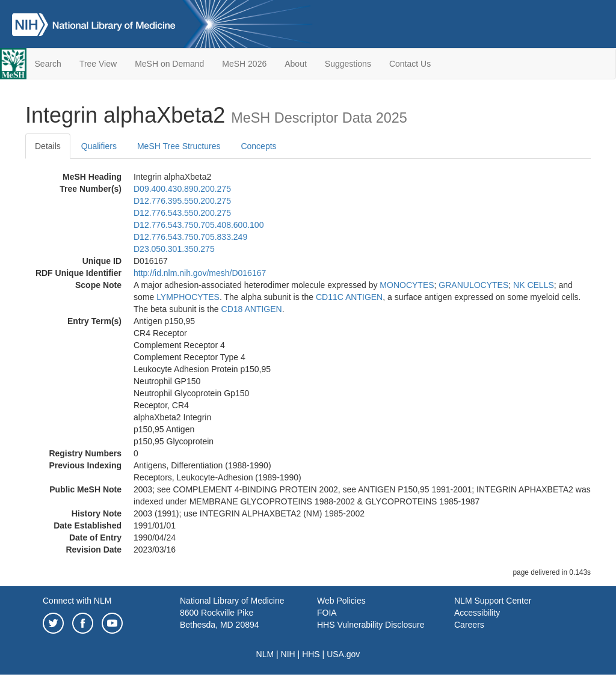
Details (48, 146)
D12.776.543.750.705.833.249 (190, 237)
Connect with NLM (77, 601)
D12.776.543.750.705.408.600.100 (199, 225)
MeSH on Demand (169, 64)
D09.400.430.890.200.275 (182, 189)
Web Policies (341, 601)
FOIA (327, 613)
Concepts (258, 146)
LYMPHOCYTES (188, 297)
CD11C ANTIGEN (349, 297)
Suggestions (348, 64)
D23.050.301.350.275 (174, 249)
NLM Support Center (493, 601)
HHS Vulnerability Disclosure (371, 625)
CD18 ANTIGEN (252, 309)
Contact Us (410, 64)
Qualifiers (99, 146)
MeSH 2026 (244, 64)
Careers (469, 625)
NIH (288, 654)
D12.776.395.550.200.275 (182, 201)
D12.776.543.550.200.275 (182, 213)
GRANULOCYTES (473, 285)
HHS (311, 654)
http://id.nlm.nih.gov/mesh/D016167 (200, 273)
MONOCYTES (407, 285)
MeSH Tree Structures (179, 146)
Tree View (98, 64)
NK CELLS (534, 285)
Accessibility (477, 613)
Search (48, 64)
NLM (265, 654)
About (296, 64)
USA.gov (343, 654)
